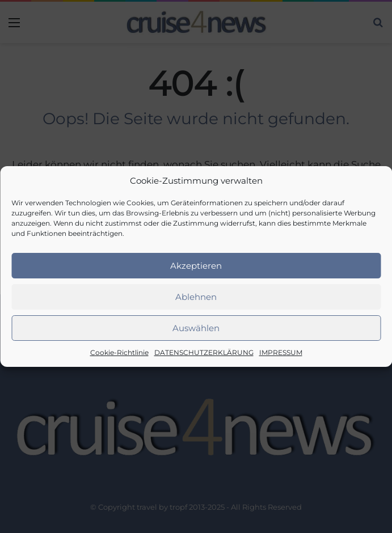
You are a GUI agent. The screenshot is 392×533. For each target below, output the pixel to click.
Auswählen (196, 328)
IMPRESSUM (281, 352)
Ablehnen (196, 297)
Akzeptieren (196, 266)
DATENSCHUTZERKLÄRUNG (204, 352)
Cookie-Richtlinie (119, 352)
